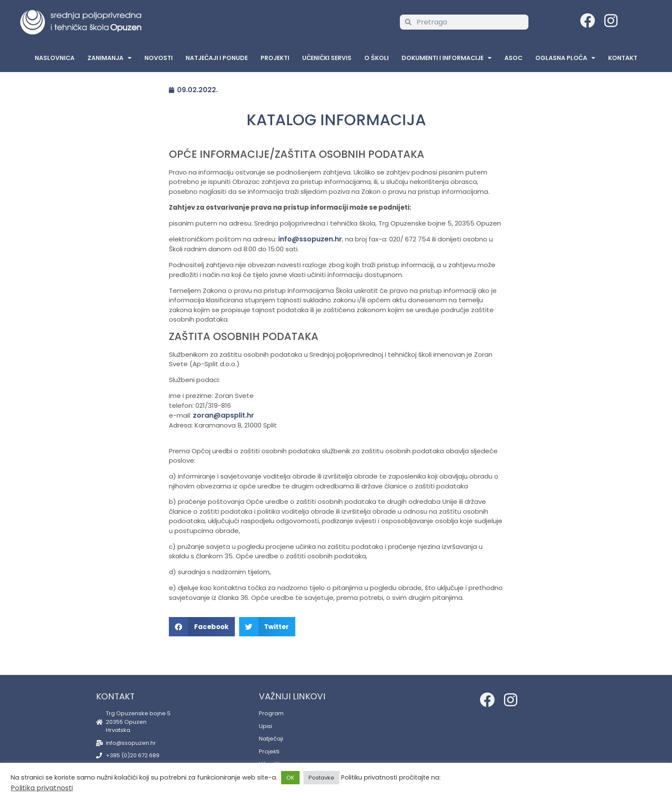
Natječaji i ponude (217, 58)
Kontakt (623, 58)
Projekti (275, 58)
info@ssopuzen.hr (310, 239)
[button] (202, 627)
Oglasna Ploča (565, 58)
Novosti (159, 58)
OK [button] (290, 778)
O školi (376, 58)
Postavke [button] (321, 778)
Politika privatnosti (42, 788)
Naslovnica (55, 58)
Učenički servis (327, 58)
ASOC (513, 58)
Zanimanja (109, 58)
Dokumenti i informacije (447, 58)
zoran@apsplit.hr (223, 415)
